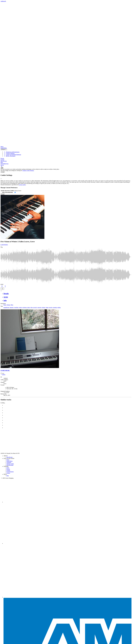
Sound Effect (4, 148)
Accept (3, 172)
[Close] (1, 179)
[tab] (67, 294)
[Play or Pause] (1, 291)
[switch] (15, 192)
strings (43, 307)
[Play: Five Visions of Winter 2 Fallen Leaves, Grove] (1, 246)
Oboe (12, 305)
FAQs (8, 468)
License (2, 160)
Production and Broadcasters (11, 152)
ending (59, 307)
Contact (8, 473)
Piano (5, 305)
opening (55, 307)
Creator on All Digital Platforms (12, 155)
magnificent (6, 307)
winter (20, 307)
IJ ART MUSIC (4, 245)
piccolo (35, 307)
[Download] (2, 289)
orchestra (25, 307)
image (47, 307)
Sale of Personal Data (7, 192)
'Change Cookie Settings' (28, 171)
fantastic (12, 307)
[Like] (5, 286)
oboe (32, 307)
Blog (2, 162)
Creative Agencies (9, 153)
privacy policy (22, 185)
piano (29, 307)
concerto (39, 307)
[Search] (1, 166)
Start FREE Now (5, 164)
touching (16, 307)
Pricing (2, 158)
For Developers (10, 472)
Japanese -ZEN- (10, 464)
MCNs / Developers (9, 156)
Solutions (4, 149)
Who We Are (4, 161)
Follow (3, 375)
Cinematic (9, 462)
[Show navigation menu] (2, 168)
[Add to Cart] (2, 286)
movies (51, 307)
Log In (2, 165)
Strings (8, 305)
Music (2, 147)
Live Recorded (10, 465)
